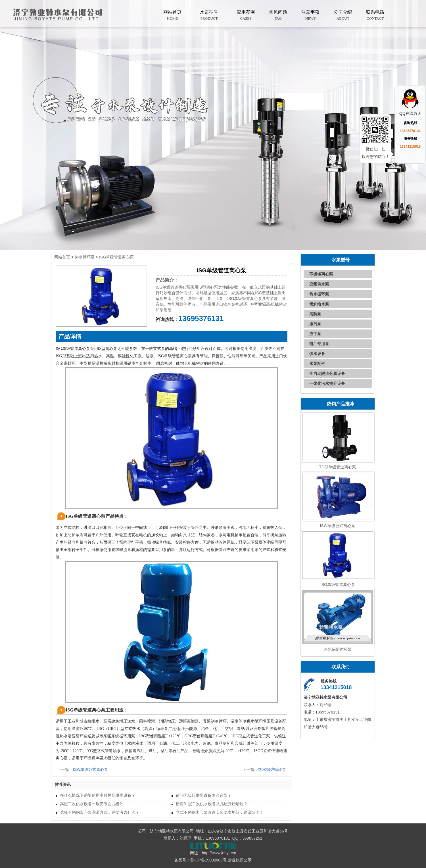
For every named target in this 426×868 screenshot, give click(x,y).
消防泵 (315, 314)
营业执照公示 (240, 860)
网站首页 (172, 15)
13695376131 (201, 318)
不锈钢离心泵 (321, 274)
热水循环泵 (85, 257)
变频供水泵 (319, 284)
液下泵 (315, 334)
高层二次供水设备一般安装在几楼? (91, 804)
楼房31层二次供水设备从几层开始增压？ (212, 804)
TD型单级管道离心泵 (338, 467)
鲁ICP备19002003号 (208, 860)
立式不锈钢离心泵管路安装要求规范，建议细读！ (220, 812)
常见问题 (278, 15)
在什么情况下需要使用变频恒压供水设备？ (98, 795)
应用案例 (246, 15)
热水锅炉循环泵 (272, 769)
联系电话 (375, 15)
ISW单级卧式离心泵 (91, 769)
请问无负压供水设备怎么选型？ (204, 795)
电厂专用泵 (319, 344)
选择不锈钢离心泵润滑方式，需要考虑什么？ (100, 812)
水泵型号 (209, 15)
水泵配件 (317, 364)
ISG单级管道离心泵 (116, 257)
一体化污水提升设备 (327, 383)
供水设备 (317, 354)
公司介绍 (343, 15)
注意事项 (310, 15)
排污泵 (315, 324)
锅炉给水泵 (319, 304)
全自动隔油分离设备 (327, 374)
